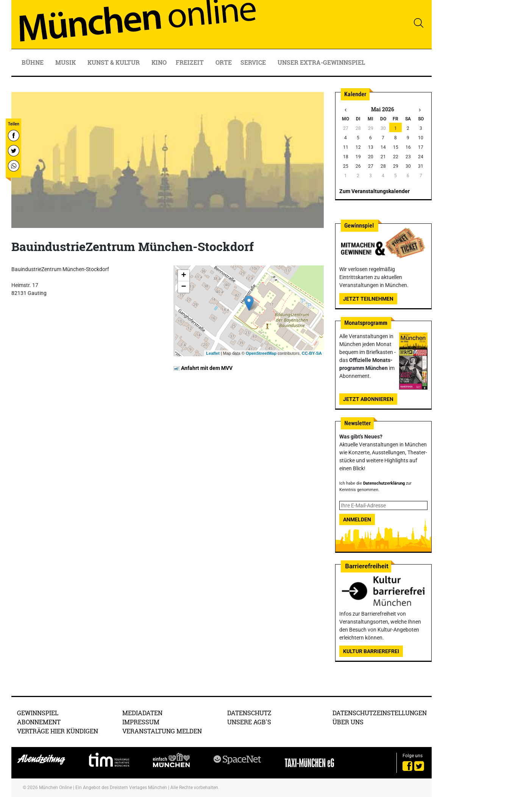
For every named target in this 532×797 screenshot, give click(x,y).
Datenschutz (249, 713)
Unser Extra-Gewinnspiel (321, 62)
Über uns (348, 722)
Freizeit (190, 62)
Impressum (141, 722)
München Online (55, 788)
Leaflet (213, 353)
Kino (159, 62)
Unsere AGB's (249, 722)
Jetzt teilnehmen (368, 299)
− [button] (183, 287)
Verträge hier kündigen (58, 731)
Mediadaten (142, 713)
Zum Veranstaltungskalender (374, 191)
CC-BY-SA (312, 353)
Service (254, 62)
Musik (66, 62)
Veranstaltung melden (162, 731)
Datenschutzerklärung (384, 483)
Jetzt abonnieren (368, 399)
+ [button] (183, 276)
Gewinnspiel (38, 713)
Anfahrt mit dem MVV (203, 368)
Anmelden (357, 519)
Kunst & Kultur (114, 62)
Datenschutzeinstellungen (380, 713)
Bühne (33, 62)
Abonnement (39, 722)
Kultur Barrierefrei (371, 651)
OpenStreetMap (261, 353)
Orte (224, 62)
